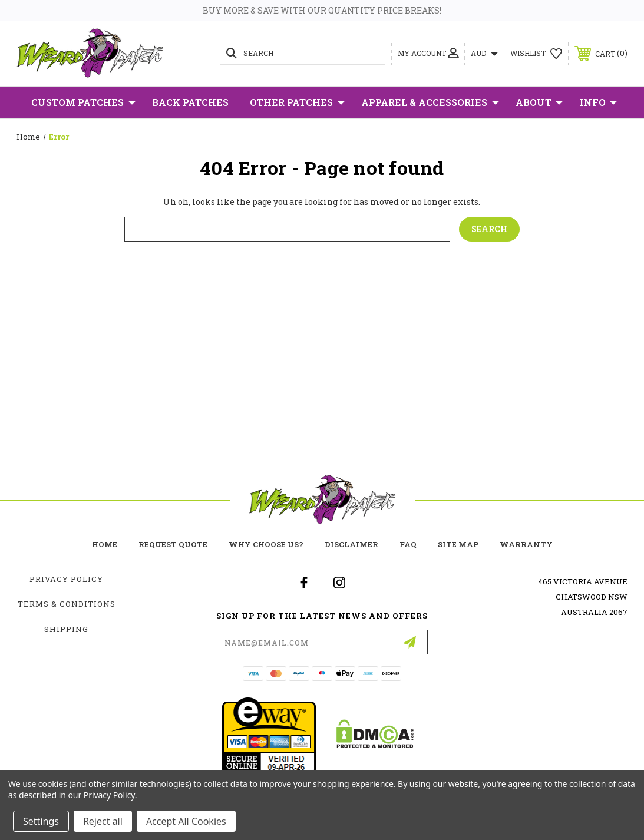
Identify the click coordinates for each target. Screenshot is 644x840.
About (539, 102)
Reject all (103, 821)
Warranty (526, 544)
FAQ (408, 544)
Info (598, 102)
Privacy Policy (66, 579)
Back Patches (190, 102)
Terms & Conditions (67, 604)
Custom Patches (83, 102)
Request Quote (173, 544)
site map (458, 544)
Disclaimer (351, 544)
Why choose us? (266, 544)
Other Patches (297, 102)
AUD (484, 53)
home (105, 544)
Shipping (66, 629)
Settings (41, 821)
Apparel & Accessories (430, 102)
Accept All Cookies (186, 821)
